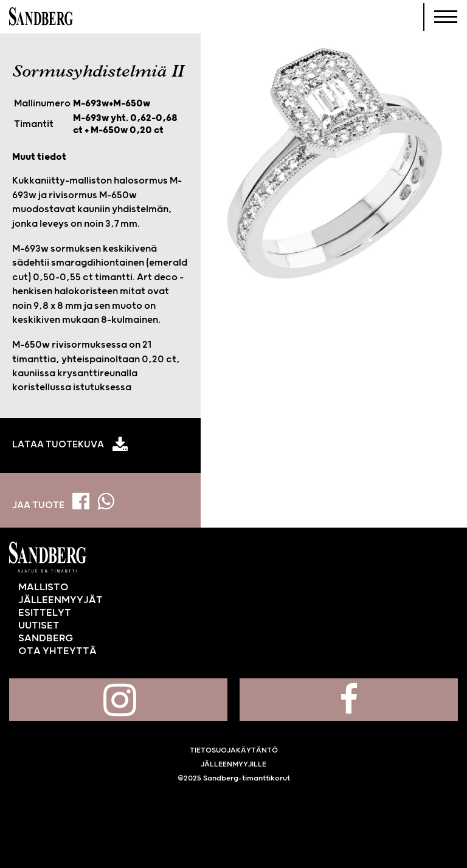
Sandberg (41, 17)
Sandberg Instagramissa (118, 700)
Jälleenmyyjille (233, 764)
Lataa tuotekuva (58, 445)
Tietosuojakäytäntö (234, 750)
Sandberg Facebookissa (349, 700)
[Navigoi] (446, 17)
